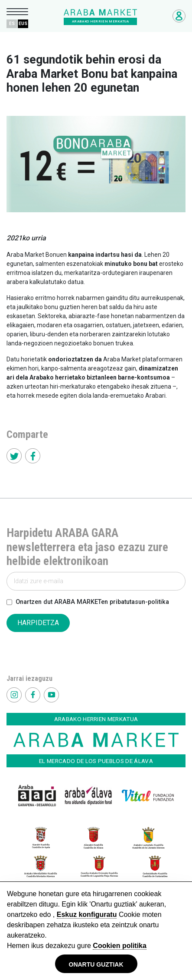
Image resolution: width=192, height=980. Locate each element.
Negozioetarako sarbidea (179, 16)
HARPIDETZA (38, 623)
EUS (23, 24)
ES (12, 24)
